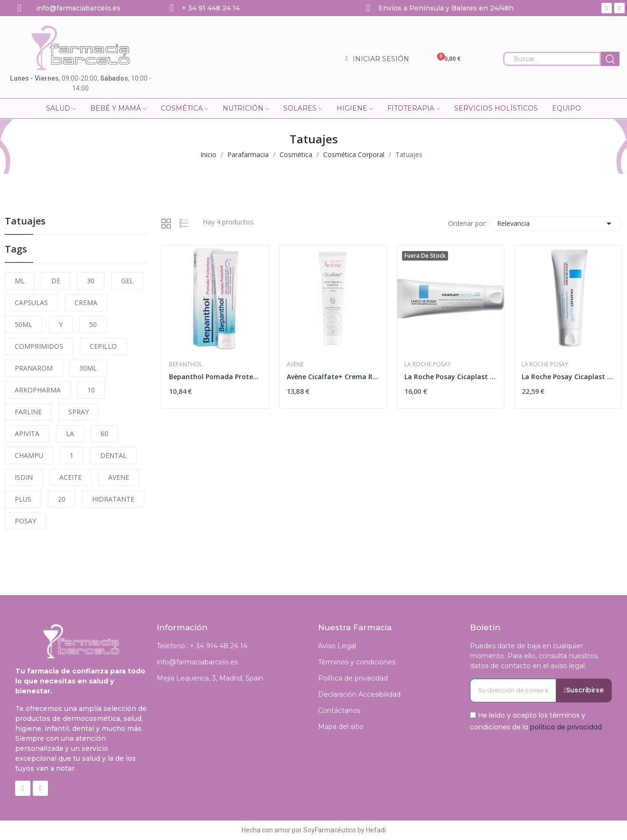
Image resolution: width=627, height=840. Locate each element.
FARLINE (28, 412)
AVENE (119, 477)
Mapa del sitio (341, 727)
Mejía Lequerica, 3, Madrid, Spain (210, 678)
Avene (295, 364)
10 (91, 390)
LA (70, 434)
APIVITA (27, 434)
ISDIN (24, 477)
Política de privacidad (353, 678)
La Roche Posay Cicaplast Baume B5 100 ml (568, 377)
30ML (88, 368)
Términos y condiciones (357, 662)
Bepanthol (186, 364)
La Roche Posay (428, 364)
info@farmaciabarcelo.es (197, 662)
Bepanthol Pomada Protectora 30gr (215, 377)
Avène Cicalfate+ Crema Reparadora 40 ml (333, 377)
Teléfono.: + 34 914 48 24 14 (202, 646)
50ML (23, 324)
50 (93, 324)
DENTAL (113, 455)
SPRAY (79, 412)
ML (20, 281)
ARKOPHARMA (38, 390)
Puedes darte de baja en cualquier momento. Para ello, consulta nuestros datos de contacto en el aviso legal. (534, 656)
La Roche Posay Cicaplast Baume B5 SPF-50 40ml (451, 377)
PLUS (23, 499)
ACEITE (70, 477)
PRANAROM (34, 368)
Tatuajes (25, 222)
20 (62, 499)
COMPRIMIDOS (39, 346)
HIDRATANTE (113, 499)
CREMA (86, 303)
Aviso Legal (337, 646)
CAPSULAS (31, 303)
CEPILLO (103, 346)
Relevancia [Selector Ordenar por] (556, 224)
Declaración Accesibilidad (359, 694)
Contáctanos (339, 710)
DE (56, 281)
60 (104, 434)
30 (91, 281)
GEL (127, 281)
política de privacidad (566, 727)
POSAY (25, 521)
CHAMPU (29, 455)
